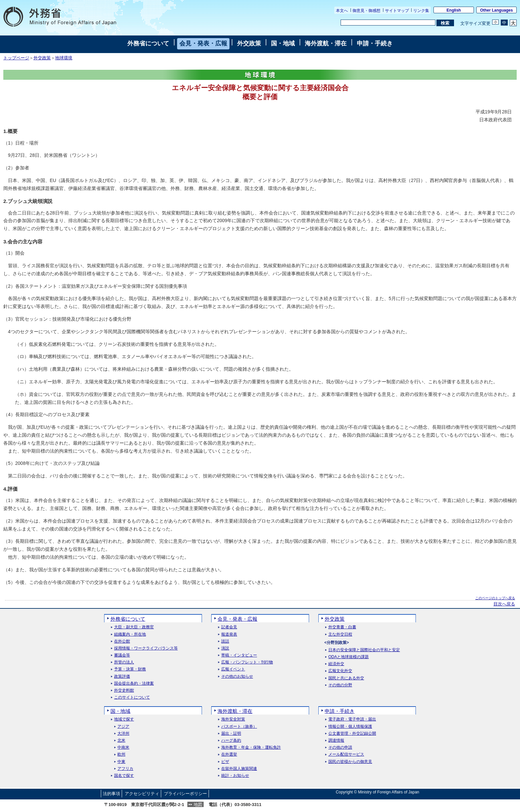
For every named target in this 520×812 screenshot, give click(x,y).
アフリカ (125, 769)
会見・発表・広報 (203, 43)
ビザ (225, 762)
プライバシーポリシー (185, 794)
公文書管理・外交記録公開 (352, 734)
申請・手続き (375, 43)
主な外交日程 (340, 634)
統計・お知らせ (235, 776)
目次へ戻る (504, 604)
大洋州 (123, 734)
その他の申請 (340, 748)
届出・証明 (231, 734)
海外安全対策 (233, 719)
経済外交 (336, 664)
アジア (123, 727)
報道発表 (229, 634)
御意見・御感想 (366, 11)
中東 (121, 762)
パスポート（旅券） (239, 727)
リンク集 (421, 11)
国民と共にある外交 (346, 678)
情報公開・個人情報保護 (350, 727)
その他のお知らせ (237, 677)
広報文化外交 (340, 671)
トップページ (16, 58)
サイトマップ (397, 11)
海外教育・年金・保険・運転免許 (251, 748)
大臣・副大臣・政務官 (134, 627)
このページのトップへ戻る (495, 598)
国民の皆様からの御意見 (350, 762)
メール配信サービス (346, 754)
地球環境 (64, 58)
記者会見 (229, 627)
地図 (198, 805)
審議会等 (122, 655)
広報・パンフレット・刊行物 (247, 662)
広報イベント (233, 669)
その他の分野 (340, 685)
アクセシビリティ (142, 794)
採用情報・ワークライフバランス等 (146, 648)
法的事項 (111, 794)
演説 (225, 648)
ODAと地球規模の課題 (349, 657)
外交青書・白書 (342, 627)
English (454, 10)
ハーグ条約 (231, 741)
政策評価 (122, 677)
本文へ (342, 11)
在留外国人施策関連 (239, 769)
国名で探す (124, 776)
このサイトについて (132, 697)
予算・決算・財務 (130, 669)
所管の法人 (124, 662)
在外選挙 (229, 754)
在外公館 (122, 641)
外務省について (148, 43)
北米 (121, 741)
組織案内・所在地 (130, 634)
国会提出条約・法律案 (134, 684)
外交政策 (249, 43)
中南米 (123, 748)
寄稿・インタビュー (239, 655)
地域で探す (124, 719)
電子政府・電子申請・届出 (352, 719)
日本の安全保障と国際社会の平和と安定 (364, 650)
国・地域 (283, 43)
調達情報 (336, 741)
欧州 (121, 754)
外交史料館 (124, 690)
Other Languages (497, 10)
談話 (225, 641)
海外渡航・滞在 (326, 43)
